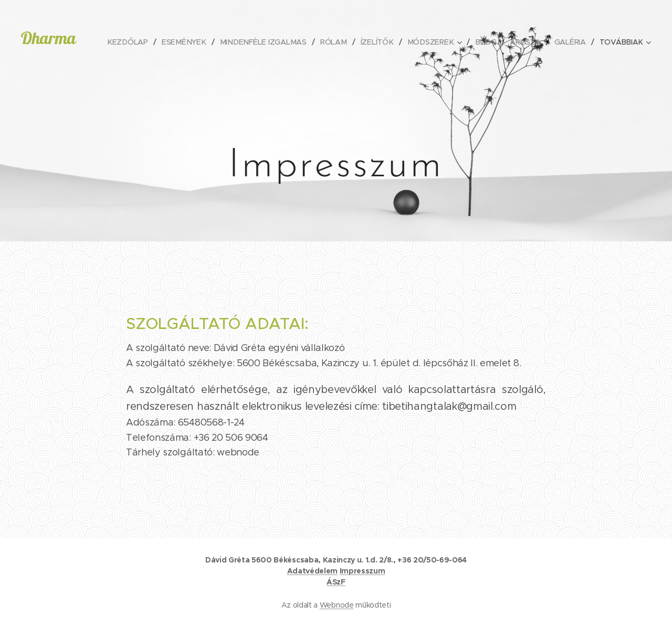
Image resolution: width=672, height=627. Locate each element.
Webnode (337, 605)
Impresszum (363, 571)
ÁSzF (336, 582)
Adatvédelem (312, 571)
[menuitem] (136, 42)
